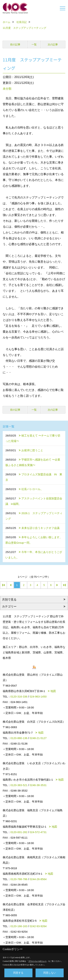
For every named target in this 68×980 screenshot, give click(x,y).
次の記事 (53, 44)
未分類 (7, 89)
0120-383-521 (19, 785)
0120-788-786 (19, 879)
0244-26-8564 (38, 879)
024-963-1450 (38, 696)
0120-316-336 (19, 696)
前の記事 (15, 44)
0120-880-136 (19, 738)
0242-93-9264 (38, 926)
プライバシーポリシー (37, 961)
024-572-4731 (38, 832)
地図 (53, 691)
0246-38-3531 (38, 785)
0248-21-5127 (38, 738)
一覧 (34, 44)
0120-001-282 (19, 832)
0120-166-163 (19, 926)
